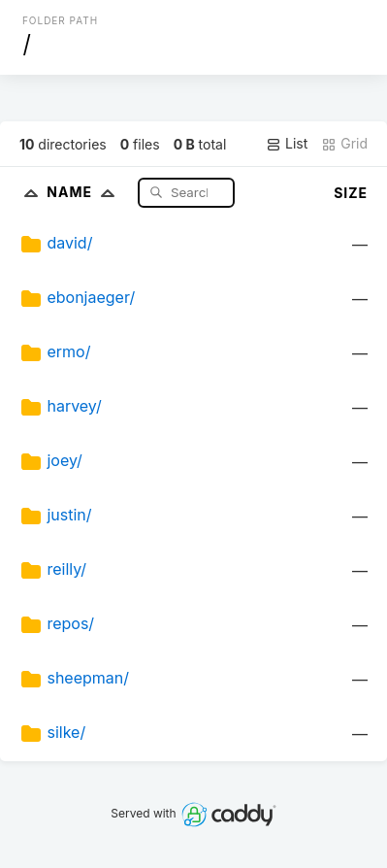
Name (85, 192)
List (287, 144)
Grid (344, 144)
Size (351, 193)
